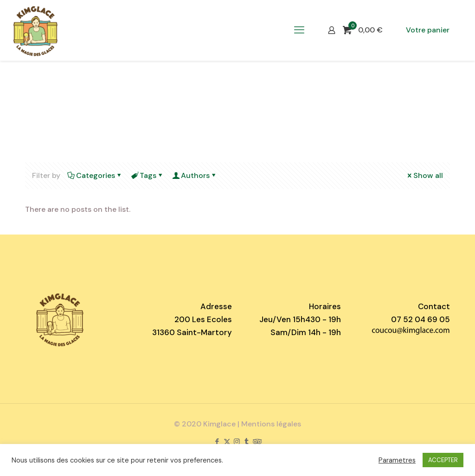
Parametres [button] (397, 460)
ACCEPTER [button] (443, 460)
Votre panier (428, 30)
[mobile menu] (299, 30)
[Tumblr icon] (247, 442)
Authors (195, 175)
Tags (147, 175)
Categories (95, 175)
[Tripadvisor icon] (257, 442)
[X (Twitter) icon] (227, 442)
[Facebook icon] (217, 442)
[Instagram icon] (237, 442)
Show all (424, 175)
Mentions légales (271, 424)
